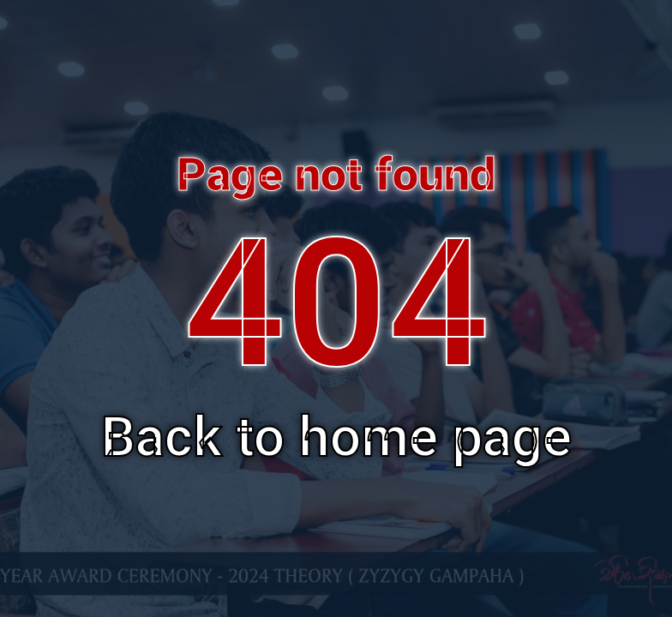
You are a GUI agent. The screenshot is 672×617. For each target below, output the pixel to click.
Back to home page (336, 437)
